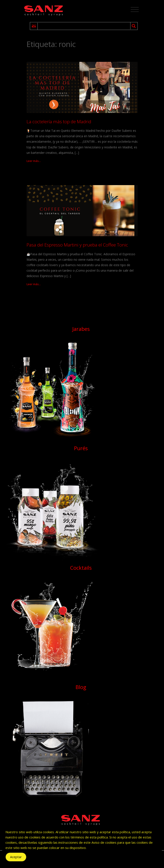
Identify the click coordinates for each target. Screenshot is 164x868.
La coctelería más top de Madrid (59, 122)
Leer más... (34, 161)
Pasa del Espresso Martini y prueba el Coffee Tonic (77, 245)
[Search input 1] (84, 26)
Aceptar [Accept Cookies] (16, 858)
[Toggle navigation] (135, 10)
